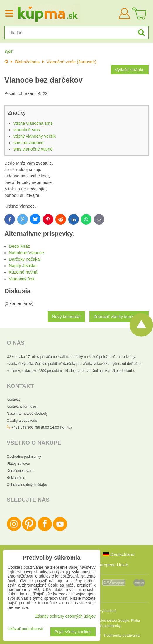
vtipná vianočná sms (33, 123)
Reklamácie (16, 478)
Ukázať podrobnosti (25, 629)
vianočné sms (27, 130)
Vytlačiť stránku (130, 70)
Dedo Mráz (19, 246)
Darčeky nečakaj (25, 259)
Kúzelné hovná (23, 272)
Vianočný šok (22, 279)
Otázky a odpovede (22, 421)
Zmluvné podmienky (105, 626)
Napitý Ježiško (23, 266)
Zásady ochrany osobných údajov (65, 616)
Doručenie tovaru (20, 471)
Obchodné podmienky (24, 457)
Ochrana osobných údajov (27, 485)
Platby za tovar (18, 464)
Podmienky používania (122, 636)
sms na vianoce (28, 143)
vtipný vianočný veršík (35, 136)
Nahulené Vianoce (26, 253)
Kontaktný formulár (22, 406)
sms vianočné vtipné (33, 149)
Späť (8, 51)
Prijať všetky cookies (73, 632)
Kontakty (14, 399)
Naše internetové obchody (27, 414)
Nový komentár (66, 317)
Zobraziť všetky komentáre (119, 317)
